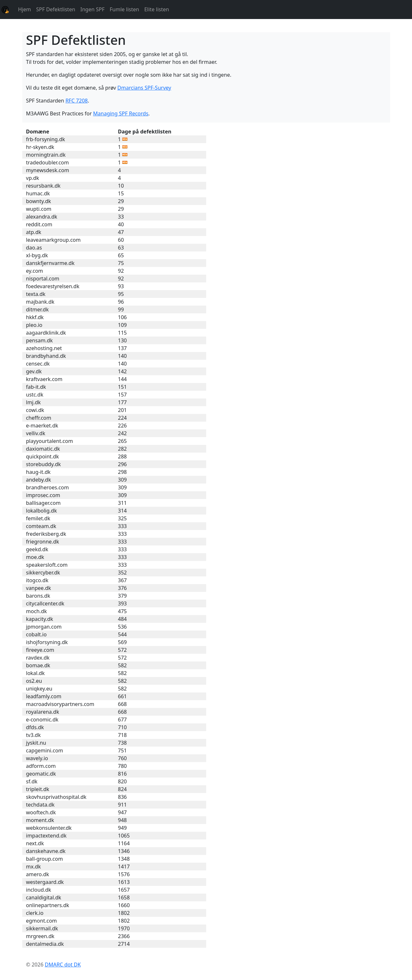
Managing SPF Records (121, 113)
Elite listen (157, 9)
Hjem (25, 9)
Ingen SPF (92, 9)
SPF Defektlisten (56, 9)
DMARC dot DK (63, 965)
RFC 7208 (77, 101)
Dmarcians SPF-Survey (144, 88)
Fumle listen (124, 9)
